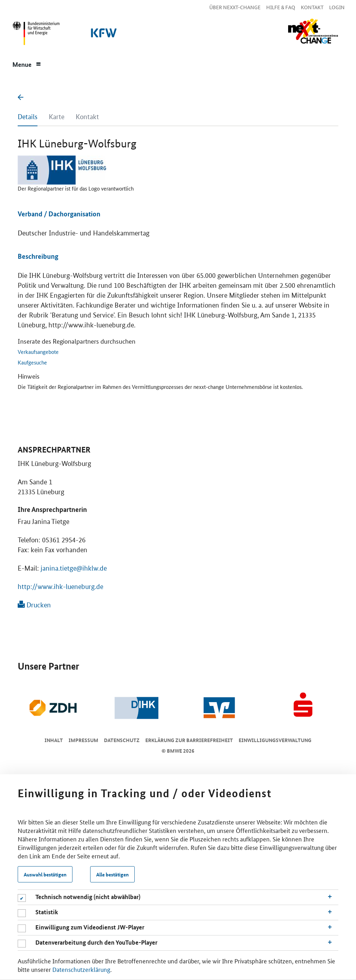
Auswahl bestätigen (45, 874)
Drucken (34, 605)
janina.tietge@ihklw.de (74, 568)
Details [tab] (28, 117)
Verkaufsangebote (38, 352)
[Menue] (27, 64)
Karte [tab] (57, 117)
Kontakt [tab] (87, 117)
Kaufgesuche (32, 362)
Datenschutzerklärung (81, 969)
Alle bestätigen (112, 874)
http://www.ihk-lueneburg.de (60, 587)
